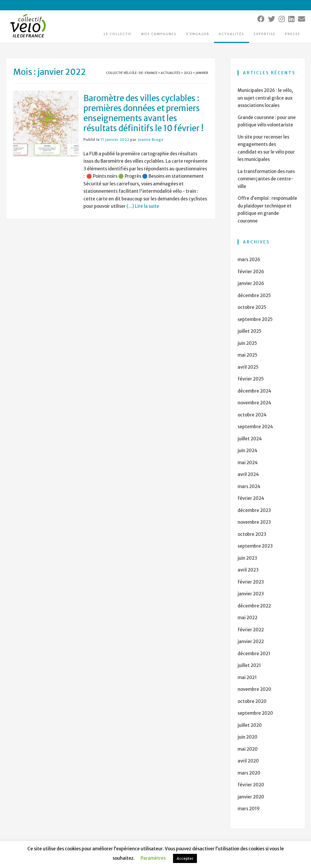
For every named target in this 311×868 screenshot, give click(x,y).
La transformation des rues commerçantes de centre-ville (266, 179)
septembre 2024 (255, 427)
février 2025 (251, 379)
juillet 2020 (250, 725)
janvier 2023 (251, 594)
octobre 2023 (252, 534)
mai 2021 (247, 677)
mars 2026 (249, 260)
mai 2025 (247, 355)
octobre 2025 (252, 307)
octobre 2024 (252, 415)
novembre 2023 (254, 522)
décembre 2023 (254, 510)
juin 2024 (247, 451)
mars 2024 (249, 486)
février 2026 (251, 272)
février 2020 (251, 785)
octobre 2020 (252, 701)
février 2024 (251, 498)
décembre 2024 (254, 391)
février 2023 (251, 582)
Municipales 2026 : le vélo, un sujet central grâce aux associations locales (265, 98)
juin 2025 (247, 343)
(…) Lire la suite (142, 206)
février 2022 (251, 630)
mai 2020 (248, 749)
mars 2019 (249, 809)
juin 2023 (247, 558)
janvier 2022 (251, 641)
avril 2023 (248, 570)
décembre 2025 (254, 295)
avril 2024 (248, 474)
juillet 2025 (250, 331)
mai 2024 (248, 463)
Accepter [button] (185, 858)
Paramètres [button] (153, 858)
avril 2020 (248, 761)
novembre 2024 (254, 403)
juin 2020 (247, 737)
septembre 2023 (255, 546)
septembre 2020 (255, 713)
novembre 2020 (254, 689)
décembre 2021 (254, 654)
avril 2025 (248, 367)
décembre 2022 (254, 606)
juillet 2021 (249, 665)
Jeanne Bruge (151, 140)
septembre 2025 (255, 319)
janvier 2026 (251, 283)
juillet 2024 (250, 439)
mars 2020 (249, 773)
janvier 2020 (251, 797)
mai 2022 (247, 618)
